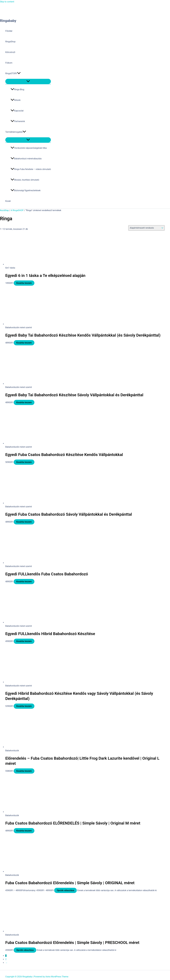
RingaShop (10, 42)
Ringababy (8, 21)
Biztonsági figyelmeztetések (26, 190)
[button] (19, 73)
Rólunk (16, 100)
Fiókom (9, 63)
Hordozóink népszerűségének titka (29, 148)
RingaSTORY (13, 73)
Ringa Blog (17, 89)
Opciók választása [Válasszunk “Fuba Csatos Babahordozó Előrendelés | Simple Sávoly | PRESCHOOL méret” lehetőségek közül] (25, 950)
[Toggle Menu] (28, 81)
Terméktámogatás (16, 132)
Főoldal (9, 31)
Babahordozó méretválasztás (26, 159)
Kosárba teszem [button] (24, 283)
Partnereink (18, 121)
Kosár (8, 201)
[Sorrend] (146, 228)
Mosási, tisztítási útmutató (25, 180)
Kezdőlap (4, 210)
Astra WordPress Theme (57, 977)
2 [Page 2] (6, 959)
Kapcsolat (17, 111)
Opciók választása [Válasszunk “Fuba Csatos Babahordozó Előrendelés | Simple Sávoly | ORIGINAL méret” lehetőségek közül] (65, 890)
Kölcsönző (10, 52)
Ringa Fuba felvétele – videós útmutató (31, 169)
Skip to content (7, 2)
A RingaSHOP (17, 210)
